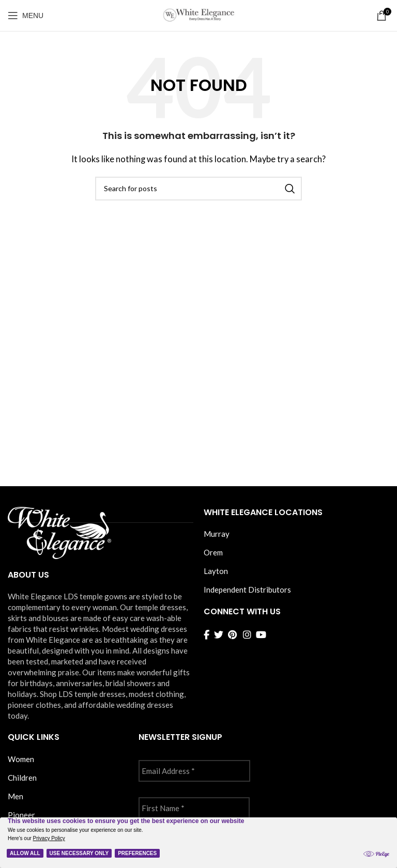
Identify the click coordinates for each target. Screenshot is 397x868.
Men (16, 796)
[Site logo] (198, 14)
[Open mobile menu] (26, 16)
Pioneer (21, 815)
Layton (216, 571)
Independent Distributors (247, 590)
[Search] (198, 189)
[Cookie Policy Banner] (198, 843)
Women (21, 759)
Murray (217, 534)
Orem (213, 552)
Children (22, 778)
